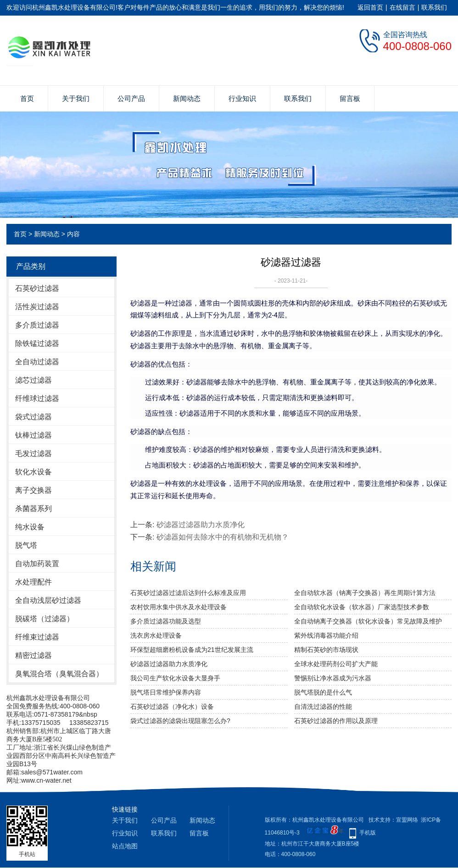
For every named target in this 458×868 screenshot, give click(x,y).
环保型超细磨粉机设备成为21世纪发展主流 (192, 650)
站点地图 (125, 846)
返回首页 (370, 7)
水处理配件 (34, 582)
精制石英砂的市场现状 (326, 650)
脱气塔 (26, 545)
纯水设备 (30, 527)
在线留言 (402, 7)
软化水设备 (34, 472)
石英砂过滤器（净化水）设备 (172, 707)
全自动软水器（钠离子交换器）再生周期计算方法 (365, 593)
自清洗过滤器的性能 (323, 707)
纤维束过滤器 (37, 637)
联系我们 (434, 7)
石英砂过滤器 (37, 288)
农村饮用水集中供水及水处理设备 (179, 607)
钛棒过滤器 (34, 435)
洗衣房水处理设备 (156, 635)
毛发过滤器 (34, 453)
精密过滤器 (34, 655)
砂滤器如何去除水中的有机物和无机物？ (223, 537)
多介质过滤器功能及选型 (166, 621)
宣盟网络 (407, 820)
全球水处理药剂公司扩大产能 (336, 664)
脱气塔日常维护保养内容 (166, 692)
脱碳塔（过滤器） (45, 619)
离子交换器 (34, 490)
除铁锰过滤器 (37, 343)
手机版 (368, 833)
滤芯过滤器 (34, 380)
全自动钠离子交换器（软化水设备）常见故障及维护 (368, 621)
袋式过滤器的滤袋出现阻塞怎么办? (180, 721)
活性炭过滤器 (37, 307)
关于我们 (76, 98)
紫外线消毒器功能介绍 (326, 635)
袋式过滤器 (34, 417)
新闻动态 (187, 98)
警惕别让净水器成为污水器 (333, 678)
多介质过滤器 (37, 325)
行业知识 (242, 98)
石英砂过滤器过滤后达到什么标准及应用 (188, 593)
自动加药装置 (37, 564)
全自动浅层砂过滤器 (48, 600)
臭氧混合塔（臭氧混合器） (59, 674)
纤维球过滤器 (37, 398)
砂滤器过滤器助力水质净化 (201, 525)
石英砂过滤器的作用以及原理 (336, 721)
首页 (27, 98)
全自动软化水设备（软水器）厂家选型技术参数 (362, 607)
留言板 (350, 98)
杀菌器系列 (34, 509)
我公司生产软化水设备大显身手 (175, 678)
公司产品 (131, 98)
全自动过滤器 (37, 362)
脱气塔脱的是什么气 (323, 692)
